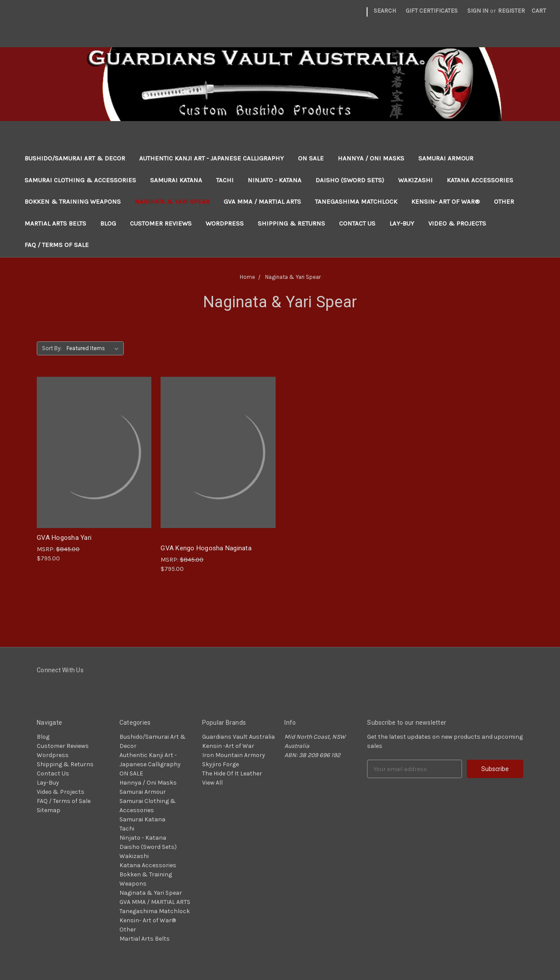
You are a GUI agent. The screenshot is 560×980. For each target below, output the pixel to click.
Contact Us (357, 223)
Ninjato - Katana (275, 180)
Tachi (225, 180)
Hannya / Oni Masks (371, 158)
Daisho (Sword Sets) (350, 180)
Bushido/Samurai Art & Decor (75, 158)
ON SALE (311, 158)
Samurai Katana (176, 180)
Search (385, 11)
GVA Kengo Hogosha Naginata (206, 548)
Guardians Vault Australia (238, 737)
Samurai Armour (446, 158)
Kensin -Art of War (228, 746)
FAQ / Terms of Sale (57, 245)
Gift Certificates (432, 11)
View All (212, 783)
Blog (108, 223)
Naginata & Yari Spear (172, 202)
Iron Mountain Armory (234, 755)
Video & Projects (457, 223)
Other (504, 202)
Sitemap (49, 810)
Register (511, 11)
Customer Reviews (161, 223)
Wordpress (225, 223)
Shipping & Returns (291, 223)
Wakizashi (415, 180)
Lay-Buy (402, 223)
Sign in (478, 11)
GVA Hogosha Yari (64, 538)
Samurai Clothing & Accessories (80, 180)
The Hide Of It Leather (232, 773)
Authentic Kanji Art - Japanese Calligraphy (212, 158)
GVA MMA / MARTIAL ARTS (262, 202)
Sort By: (52, 348)
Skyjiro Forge (220, 764)
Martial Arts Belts (55, 223)
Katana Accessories (480, 180)
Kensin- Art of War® (446, 202)
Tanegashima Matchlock (356, 202)
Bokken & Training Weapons (73, 202)
